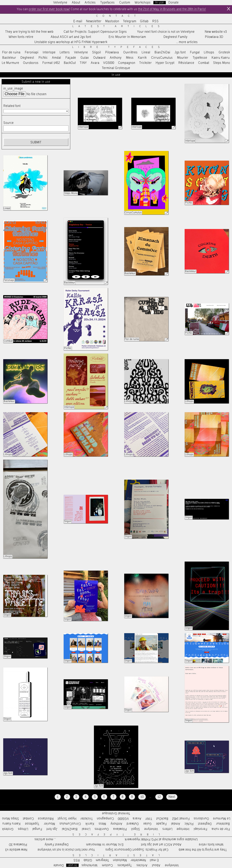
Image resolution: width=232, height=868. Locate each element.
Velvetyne (60, 3)
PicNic (43, 58)
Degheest (27, 58)
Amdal (57, 58)
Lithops (209, 53)
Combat (204, 63)
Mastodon (112, 21)
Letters (65, 53)
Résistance (186, 63)
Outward (99, 58)
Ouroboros (31, 63)
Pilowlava (112, 53)
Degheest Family (176, 37)
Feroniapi (32, 53)
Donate (174, 3)
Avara (95, 63)
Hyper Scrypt (165, 63)
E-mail (78, 21)
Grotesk (224, 53)
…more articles (187, 42)
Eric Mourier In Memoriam (127, 37)
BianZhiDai (162, 53)
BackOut (70, 63)
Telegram (130, 21)
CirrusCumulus (162, 58)
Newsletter (94, 21)
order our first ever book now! (48, 9)
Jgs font (180, 53)
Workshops (143, 3)
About (76, 3)
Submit (36, 142)
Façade (71, 58)
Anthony (116, 58)
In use (159, 3)
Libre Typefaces (118, 47)
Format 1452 (51, 63)
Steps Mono (222, 63)
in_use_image (13, 89)
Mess (130, 58)
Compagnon (127, 63)
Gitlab (144, 21)
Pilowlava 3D (214, 37)
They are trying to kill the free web (29, 32)
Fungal (195, 53)
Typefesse (200, 58)
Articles (90, 3)
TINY (83, 63)
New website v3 (216, 32)
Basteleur (9, 58)
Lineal (146, 53)
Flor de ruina (11, 53)
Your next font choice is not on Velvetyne (166, 32)
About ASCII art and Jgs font (71, 37)
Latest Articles (118, 27)
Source (9, 123)
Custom (125, 3)
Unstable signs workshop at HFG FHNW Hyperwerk (71, 42)
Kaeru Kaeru (221, 58)
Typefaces (107, 3)
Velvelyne (81, 53)
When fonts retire (21, 37)
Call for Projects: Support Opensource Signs (95, 32)
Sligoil (97, 53)
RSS (155, 21)
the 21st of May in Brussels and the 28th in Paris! (173, 9)
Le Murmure (11, 63)
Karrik (142, 58)
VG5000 (109, 63)
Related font (12, 106)
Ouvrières (130, 53)
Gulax (85, 58)
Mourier (183, 58)
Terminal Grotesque (116, 68)
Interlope (49, 53)
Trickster (145, 63)
